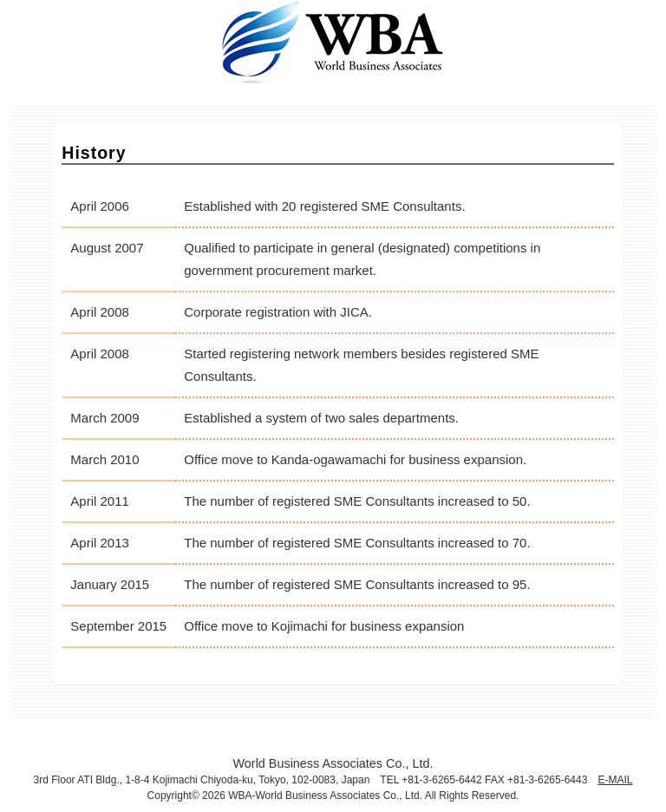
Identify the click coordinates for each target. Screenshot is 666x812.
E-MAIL (615, 780)
